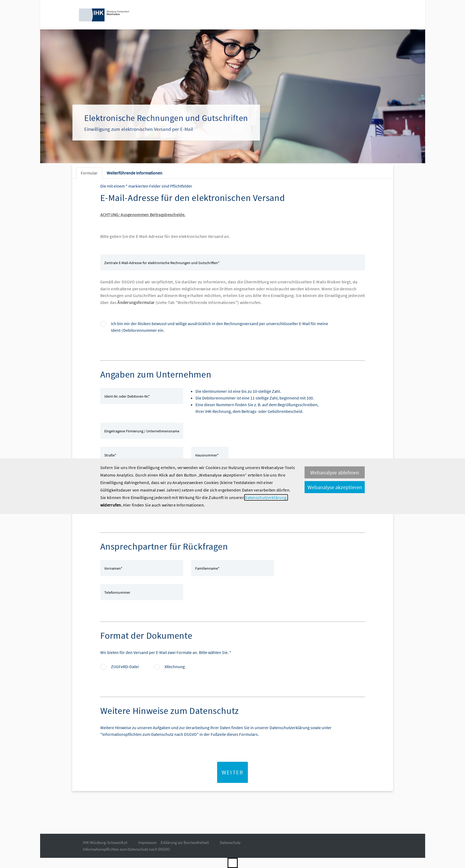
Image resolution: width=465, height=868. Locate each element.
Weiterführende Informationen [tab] (134, 173)
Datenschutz (230, 842)
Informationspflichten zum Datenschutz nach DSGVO (126, 849)
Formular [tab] (89, 173)
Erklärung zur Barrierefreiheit (185, 842)
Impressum (147, 842)
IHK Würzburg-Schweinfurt (105, 842)
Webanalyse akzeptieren (335, 487)
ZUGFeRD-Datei (125, 667)
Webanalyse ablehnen (335, 472)
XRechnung (175, 667)
